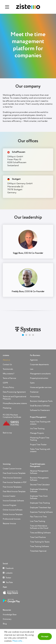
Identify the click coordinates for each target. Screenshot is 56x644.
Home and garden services (41, 387)
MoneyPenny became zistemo (15, 403)
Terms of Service (9, 378)
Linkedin (8, 573)
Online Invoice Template (13, 514)
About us (6, 360)
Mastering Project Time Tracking (40, 439)
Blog (5, 624)
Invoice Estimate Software (13, 501)
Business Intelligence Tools (41, 401)
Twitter (7, 578)
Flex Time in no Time (38, 517)
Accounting (35, 397)
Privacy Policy (8, 387)
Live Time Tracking (38, 521)
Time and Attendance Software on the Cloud (39, 527)
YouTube (8, 582)
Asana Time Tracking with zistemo (40, 423)
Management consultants (40, 374)
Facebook (8, 568)
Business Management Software (39, 479)
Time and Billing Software (40, 533)
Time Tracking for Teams (40, 542)
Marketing (7, 408)
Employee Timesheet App (40, 508)
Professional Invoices (12, 519)
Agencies (34, 360)
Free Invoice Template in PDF (15, 482)
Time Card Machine (38, 537)
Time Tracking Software (39, 546)
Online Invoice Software (13, 510)
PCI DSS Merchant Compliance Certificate (12, 416)
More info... (18, 641)
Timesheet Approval (38, 551)
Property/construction (39, 378)
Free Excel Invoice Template (14, 473)
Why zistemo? (9, 374)
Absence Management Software (39, 472)
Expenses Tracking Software (41, 512)
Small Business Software (40, 406)
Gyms (32, 383)
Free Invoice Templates (12, 487)
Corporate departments (39, 365)
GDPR (5, 383)
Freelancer (34, 392)
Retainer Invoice (9, 524)
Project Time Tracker (38, 445)
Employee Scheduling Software (39, 490)
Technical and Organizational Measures (15, 398)
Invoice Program (10, 505)
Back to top (7, 433)
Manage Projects (37, 433)
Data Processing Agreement (14, 392)
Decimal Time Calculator (40, 485)
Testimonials (8, 369)
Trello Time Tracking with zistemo (40, 450)
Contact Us (7, 365)
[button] (23, 335)
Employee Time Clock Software (39, 497)
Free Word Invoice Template (14, 492)
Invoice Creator (9, 496)
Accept (45, 636)
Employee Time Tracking (40, 503)
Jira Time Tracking (37, 429)
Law (32, 369)
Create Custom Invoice (12, 469)
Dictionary (7, 619)
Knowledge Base (10, 615)
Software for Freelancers (40, 410)
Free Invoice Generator (12, 478)
